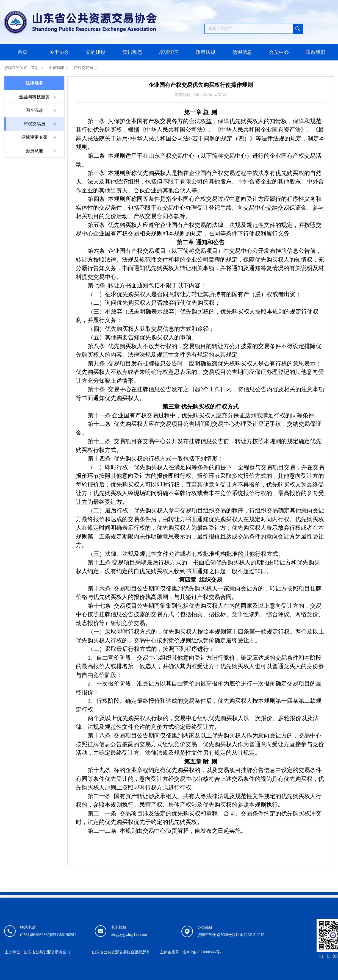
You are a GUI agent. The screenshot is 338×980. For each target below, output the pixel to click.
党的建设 (96, 52)
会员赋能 (56, 68)
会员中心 (279, 52)
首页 (23, 52)
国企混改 (34, 110)
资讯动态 (132, 52)
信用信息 (242, 52)
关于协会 (59, 52)
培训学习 (169, 52)
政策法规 (206, 52)
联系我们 (315, 52)
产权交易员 (84, 68)
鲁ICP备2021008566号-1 (203, 952)
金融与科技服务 (34, 97)
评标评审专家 (34, 137)
